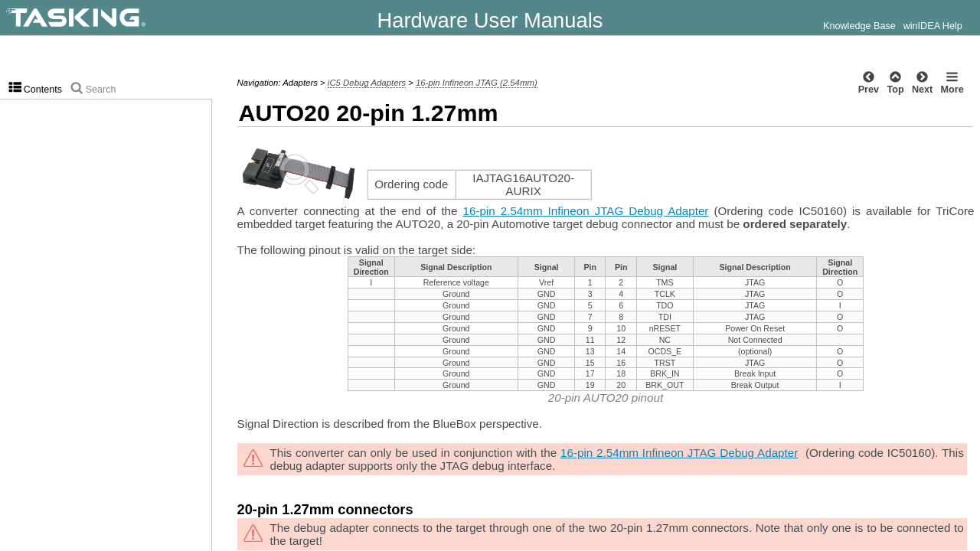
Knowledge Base (859, 26)
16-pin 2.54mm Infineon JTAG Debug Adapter (586, 211)
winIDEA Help (933, 26)
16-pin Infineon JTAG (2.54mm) (477, 83)
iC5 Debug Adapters (367, 83)
